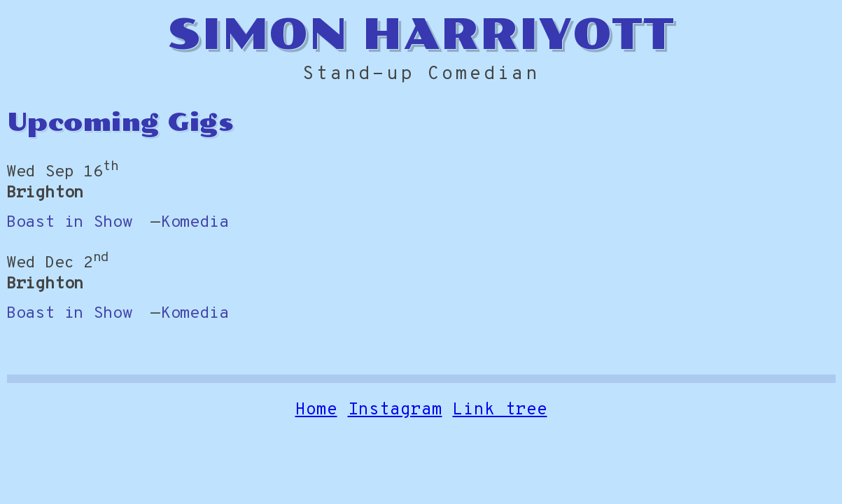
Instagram (395, 412)
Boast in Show (70, 223)
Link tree (500, 412)
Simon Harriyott (421, 35)
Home (316, 412)
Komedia (195, 223)
